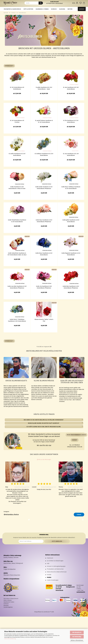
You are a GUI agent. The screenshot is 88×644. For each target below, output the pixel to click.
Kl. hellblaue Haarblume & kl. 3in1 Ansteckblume (44, 154)
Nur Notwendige (77, 637)
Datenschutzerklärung (10, 639)
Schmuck (54, 9)
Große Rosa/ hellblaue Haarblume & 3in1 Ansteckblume (71, 188)
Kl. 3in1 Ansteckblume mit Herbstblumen (17, 88)
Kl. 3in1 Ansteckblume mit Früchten (17, 121)
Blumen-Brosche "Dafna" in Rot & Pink (44, 320)
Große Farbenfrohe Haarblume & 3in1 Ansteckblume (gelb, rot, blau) (17, 254)
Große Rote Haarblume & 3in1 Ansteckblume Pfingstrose (71, 287)
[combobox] (9, 66)
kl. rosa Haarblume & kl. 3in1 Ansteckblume (71, 154)
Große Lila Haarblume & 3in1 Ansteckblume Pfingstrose (44, 287)
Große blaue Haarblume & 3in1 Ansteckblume (44, 254)
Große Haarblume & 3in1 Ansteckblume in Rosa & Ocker (17, 188)
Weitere (70, 9)
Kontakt (82, 9)
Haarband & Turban (42, 9)
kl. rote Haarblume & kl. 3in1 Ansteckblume (71, 88)
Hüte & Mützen (28, 9)
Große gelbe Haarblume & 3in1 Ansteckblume (71, 221)
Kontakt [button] (75, 440)
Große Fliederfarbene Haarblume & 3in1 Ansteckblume (17, 221)
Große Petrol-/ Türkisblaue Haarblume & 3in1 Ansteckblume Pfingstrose (17, 320)
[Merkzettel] (81, 3)
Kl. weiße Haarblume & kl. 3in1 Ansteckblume (17, 154)
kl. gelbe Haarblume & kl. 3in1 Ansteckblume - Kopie (44, 88)
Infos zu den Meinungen (44, 460)
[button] (74, 3)
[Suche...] (41, 3)
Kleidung (62, 9)
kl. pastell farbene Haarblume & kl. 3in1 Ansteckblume (44, 121)
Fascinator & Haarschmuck (12, 9)
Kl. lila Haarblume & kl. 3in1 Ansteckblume (71, 121)
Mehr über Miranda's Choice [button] (76, 435)
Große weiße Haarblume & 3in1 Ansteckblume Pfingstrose (44, 188)
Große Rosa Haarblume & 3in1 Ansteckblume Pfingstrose (44, 221)
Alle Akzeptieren (77, 632)
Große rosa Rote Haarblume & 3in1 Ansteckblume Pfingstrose (17, 287)
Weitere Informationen (77, 640)
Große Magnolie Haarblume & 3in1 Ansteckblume (71, 254)
